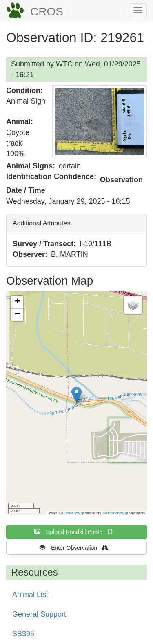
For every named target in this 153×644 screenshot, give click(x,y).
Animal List (30, 595)
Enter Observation (76, 548)
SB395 (23, 634)
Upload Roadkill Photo (76, 532)
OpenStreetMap (73, 513)
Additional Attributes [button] (41, 223)
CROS (47, 12)
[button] (100, 121)
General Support (39, 614)
